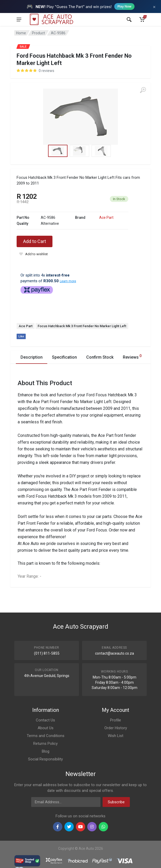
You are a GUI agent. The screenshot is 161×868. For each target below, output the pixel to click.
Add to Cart (35, 241)
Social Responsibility (45, 759)
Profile (116, 720)
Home (21, 33)
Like (21, 336)
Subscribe (116, 802)
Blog (46, 751)
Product (38, 33)
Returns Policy (45, 744)
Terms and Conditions (46, 736)
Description (32, 357)
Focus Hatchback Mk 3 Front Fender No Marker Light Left (82, 326)
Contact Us (45, 720)
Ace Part (106, 218)
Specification (64, 357)
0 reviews (46, 71)
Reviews (132, 356)
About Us (46, 728)
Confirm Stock (100, 357)
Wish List (116, 736)
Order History (116, 728)
